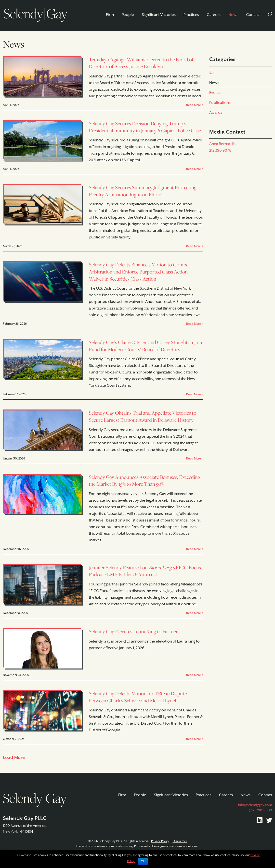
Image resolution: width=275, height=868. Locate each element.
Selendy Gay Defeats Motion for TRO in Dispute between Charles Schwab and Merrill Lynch (138, 697)
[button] (270, 15)
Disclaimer (180, 841)
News (233, 15)
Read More (194, 105)
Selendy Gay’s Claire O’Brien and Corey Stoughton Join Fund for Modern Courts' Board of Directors (145, 346)
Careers (214, 15)
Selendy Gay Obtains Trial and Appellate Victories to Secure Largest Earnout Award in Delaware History (143, 416)
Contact (253, 15)
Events (215, 93)
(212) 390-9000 (260, 810)
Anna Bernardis (222, 144)
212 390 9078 (220, 151)
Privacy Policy (160, 841)
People (128, 15)
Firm (110, 15)
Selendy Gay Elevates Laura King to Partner (133, 631)
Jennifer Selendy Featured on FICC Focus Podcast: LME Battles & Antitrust (145, 571)
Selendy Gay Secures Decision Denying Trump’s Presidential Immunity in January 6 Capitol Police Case (145, 127)
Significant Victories (159, 15)
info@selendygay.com (255, 805)
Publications (220, 103)
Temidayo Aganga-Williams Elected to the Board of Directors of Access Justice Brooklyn (141, 63)
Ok (143, 862)
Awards (216, 113)
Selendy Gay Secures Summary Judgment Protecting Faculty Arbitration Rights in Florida (143, 191)
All (211, 73)
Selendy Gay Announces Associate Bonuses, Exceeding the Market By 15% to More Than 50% (144, 481)
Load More (14, 758)
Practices (191, 15)
